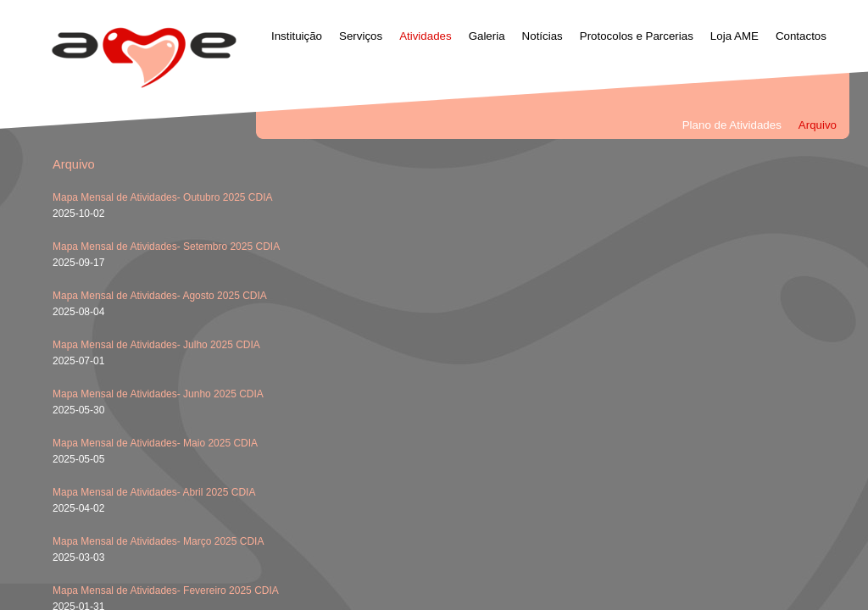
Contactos (801, 36)
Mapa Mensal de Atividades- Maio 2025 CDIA (155, 443)
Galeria (487, 36)
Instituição (297, 36)
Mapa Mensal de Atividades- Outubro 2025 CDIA (162, 197)
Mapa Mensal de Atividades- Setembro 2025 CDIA (166, 247)
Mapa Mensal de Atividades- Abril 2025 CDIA (154, 492)
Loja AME (734, 36)
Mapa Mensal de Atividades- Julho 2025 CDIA (156, 345)
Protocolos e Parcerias (637, 36)
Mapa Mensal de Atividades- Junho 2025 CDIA (158, 394)
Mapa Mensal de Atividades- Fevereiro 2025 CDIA (166, 591)
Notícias (542, 36)
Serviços (361, 36)
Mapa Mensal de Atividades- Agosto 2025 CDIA (160, 296)
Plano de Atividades (732, 125)
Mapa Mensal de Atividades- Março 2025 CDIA (158, 541)
